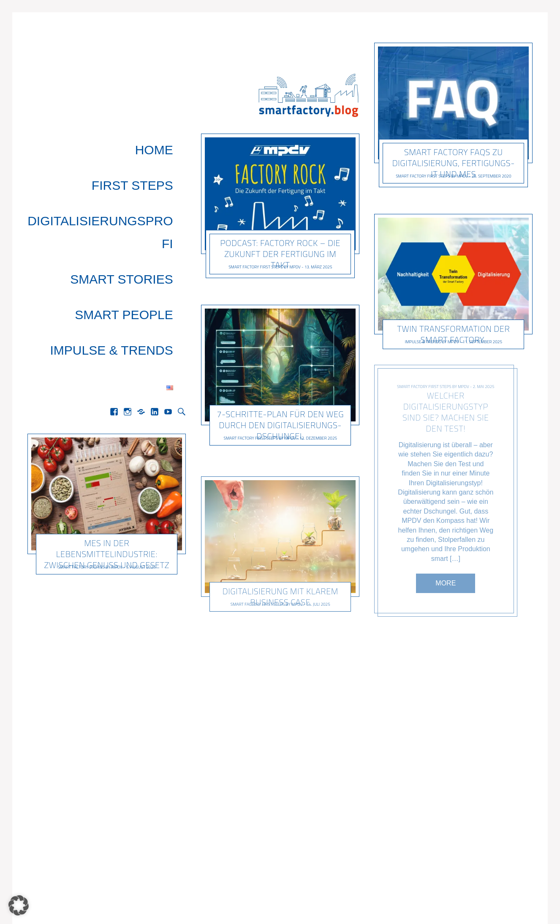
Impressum (450, 899)
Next (346, 828)
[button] (19, 905)
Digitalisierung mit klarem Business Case (280, 597)
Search (182, 268)
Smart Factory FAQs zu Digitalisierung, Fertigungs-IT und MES (454, 163)
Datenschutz (503, 899)
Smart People (136, 213)
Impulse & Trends (124, 231)
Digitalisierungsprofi (107, 177)
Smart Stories (134, 195)
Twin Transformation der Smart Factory (454, 335)
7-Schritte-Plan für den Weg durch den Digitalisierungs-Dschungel (280, 425)
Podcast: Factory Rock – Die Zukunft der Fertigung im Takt (280, 254)
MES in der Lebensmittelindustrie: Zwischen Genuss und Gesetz (107, 410)
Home (167, 141)
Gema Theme (47, 899)
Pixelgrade (89, 899)
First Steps (145, 159)
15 (315, 828)
